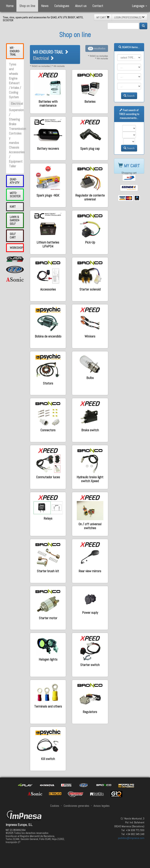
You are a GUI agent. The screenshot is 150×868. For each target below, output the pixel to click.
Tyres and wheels (13, 69)
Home (10, 6)
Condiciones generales (76, 806)
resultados (97, 48)
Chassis (14, 147)
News (45, 6)
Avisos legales (102, 806)
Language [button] (140, 6)
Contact (98, 6)
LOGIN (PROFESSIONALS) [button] (129, 17)
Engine (13, 78)
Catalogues (62, 6)
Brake (13, 124)
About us (81, 6)
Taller (12, 166)
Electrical (17, 104)
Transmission (17, 129)
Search (129, 96)
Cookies (55, 806)
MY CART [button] (103, 17)
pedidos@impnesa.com (131, 838)
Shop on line (27, 6)
